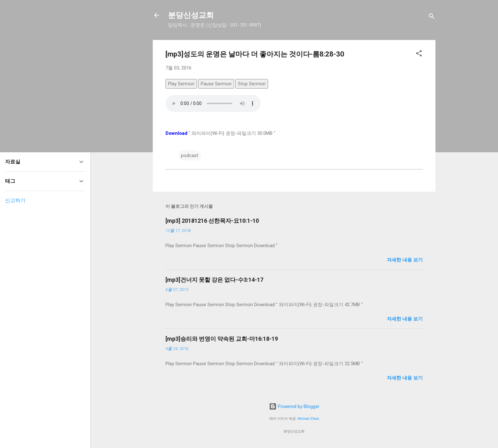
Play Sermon (181, 84)
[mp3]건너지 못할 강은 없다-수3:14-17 (214, 280)
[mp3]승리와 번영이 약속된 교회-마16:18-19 (222, 339)
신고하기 (15, 200)
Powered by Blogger (294, 406)
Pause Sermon (216, 84)
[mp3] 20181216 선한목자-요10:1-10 (212, 221)
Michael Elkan (308, 419)
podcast (190, 155)
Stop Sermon (252, 84)
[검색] (432, 17)
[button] (419, 54)
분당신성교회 (191, 15)
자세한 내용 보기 (405, 260)
